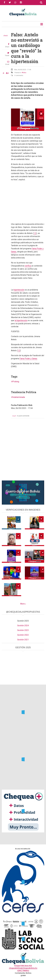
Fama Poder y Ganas (28, 359)
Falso (24, 73)
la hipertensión (21, 320)
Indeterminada (19, 397)
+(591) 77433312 (23, 971)
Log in (14, 416)
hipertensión (19, 290)
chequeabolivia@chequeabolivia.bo (23, 968)
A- (4, 73)
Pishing (16, 382)
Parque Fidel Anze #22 (23, 966)
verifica (28, 266)
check (6, 36)
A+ (7, 73)
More (22, 604)
